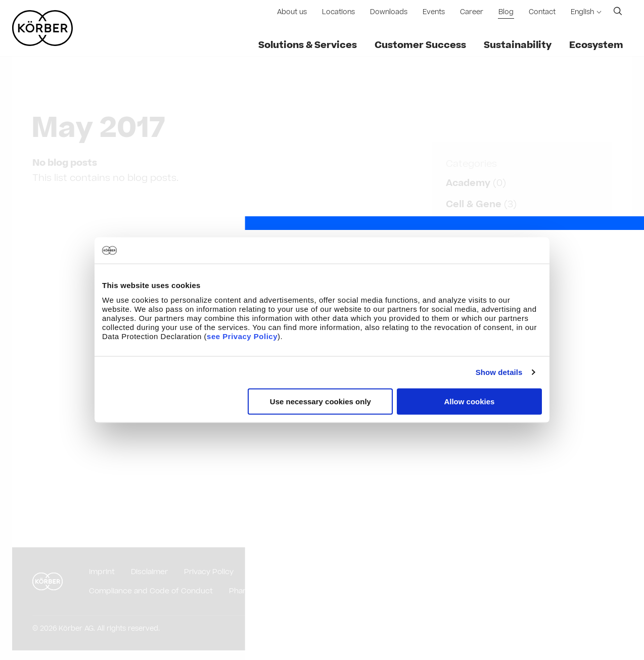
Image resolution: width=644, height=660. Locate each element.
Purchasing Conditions (291, 572)
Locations (338, 12)
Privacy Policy (209, 572)
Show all (466, 478)
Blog (506, 12)
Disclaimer (149, 572)
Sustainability (518, 45)
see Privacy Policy (242, 336)
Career (472, 12)
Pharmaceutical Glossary (273, 591)
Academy (468, 183)
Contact (542, 12)
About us (292, 12)
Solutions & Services (308, 45)
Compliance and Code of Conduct (151, 591)
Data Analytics (481, 226)
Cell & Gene (474, 204)
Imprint (102, 572)
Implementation (484, 455)
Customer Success (420, 45)
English (582, 12)
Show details (499, 372)
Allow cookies (469, 401)
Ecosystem (596, 45)
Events (434, 12)
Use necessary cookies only (320, 401)
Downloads (389, 12)
